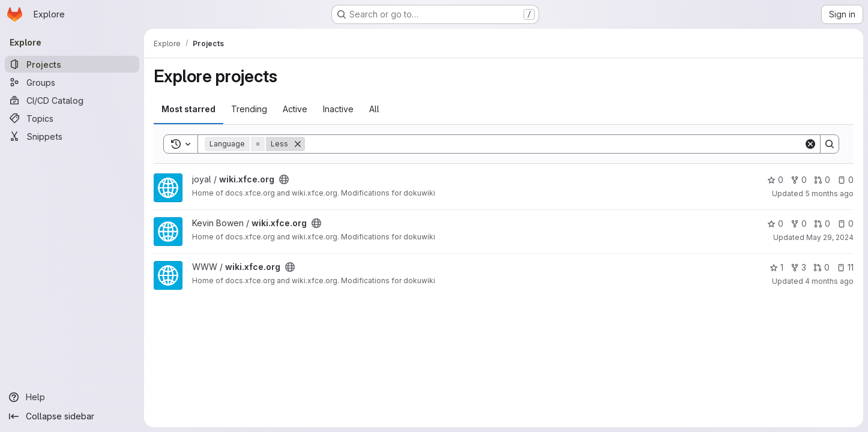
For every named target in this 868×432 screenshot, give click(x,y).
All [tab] (374, 109)
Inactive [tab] (338, 109)
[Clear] (810, 144)
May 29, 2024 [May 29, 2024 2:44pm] (830, 237)
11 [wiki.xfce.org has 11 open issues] (845, 267)
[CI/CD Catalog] (72, 100)
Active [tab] (295, 109)
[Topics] (72, 118)
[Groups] (72, 82)
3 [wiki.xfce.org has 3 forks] (798, 267)
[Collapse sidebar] (72, 416)
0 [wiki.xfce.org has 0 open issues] (845, 180)
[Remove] (298, 144)
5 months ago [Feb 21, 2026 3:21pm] (829, 193)
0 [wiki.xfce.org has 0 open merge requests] (822, 180)
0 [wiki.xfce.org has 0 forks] (799, 180)
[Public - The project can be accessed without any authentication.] (284, 179)
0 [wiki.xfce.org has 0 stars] (775, 180)
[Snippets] (72, 136)
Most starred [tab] (188, 109)
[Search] (554, 144)
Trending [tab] (249, 109)
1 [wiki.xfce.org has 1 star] (776, 267)
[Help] (72, 397)
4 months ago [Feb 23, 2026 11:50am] (829, 281)
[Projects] (72, 64)
